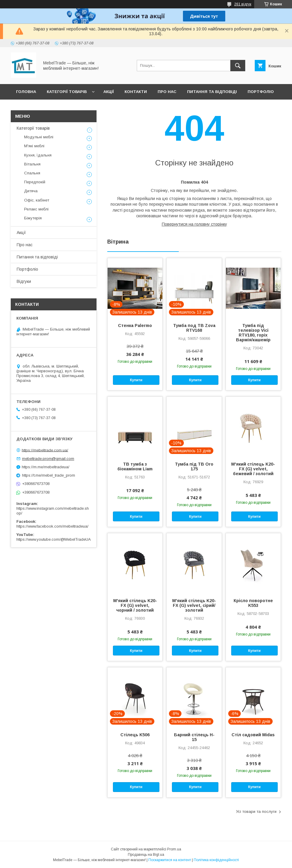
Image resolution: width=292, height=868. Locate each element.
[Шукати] (238, 66)
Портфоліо (261, 92)
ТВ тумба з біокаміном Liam (135, 466)
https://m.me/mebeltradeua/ (46, 467)
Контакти (136, 92)
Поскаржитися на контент (170, 860)
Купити (136, 380)
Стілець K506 (135, 735)
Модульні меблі (39, 137)
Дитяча (31, 191)
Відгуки (25, 107)
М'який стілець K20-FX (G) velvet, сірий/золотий (194, 605)
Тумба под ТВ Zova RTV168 (194, 328)
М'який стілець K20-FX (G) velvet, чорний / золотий (135, 605)
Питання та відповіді (212, 92)
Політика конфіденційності (216, 860)
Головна (26, 92)
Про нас (167, 92)
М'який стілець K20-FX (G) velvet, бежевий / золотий (253, 469)
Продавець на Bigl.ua (146, 855)
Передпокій (35, 182)
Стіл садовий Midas (253, 735)
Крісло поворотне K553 (253, 603)
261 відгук (243, 4)
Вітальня (32, 164)
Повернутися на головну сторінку (194, 224)
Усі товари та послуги (256, 812)
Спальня (32, 173)
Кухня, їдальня (38, 155)
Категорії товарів (67, 92)
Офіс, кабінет (37, 200)
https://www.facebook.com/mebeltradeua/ (52, 526)
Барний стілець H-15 (194, 737)
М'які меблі (34, 146)
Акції (109, 92)
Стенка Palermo (135, 325)
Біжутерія (33, 218)
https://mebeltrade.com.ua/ (45, 450)
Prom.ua (174, 849)
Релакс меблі (36, 209)
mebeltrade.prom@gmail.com (48, 459)
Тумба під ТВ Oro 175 (194, 466)
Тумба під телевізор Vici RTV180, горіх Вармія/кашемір (253, 333)
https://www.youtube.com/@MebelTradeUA (54, 539)
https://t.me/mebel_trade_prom (49, 475)
